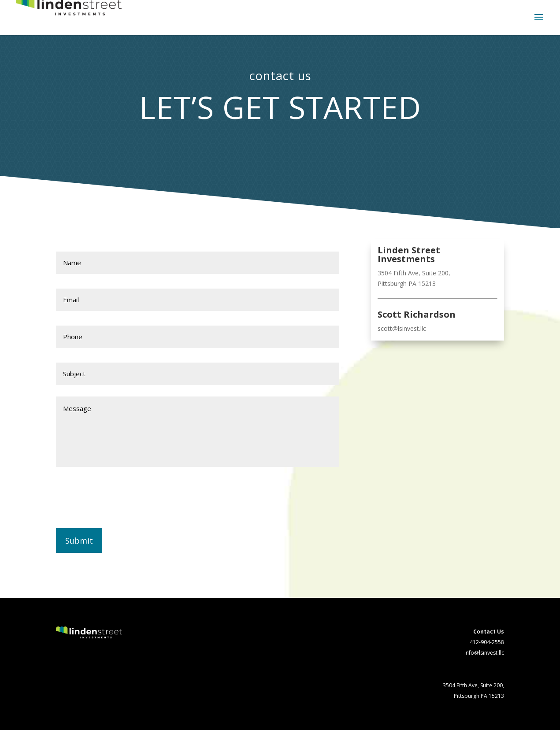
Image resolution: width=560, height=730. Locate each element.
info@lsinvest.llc (484, 653)
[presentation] (123, 497)
